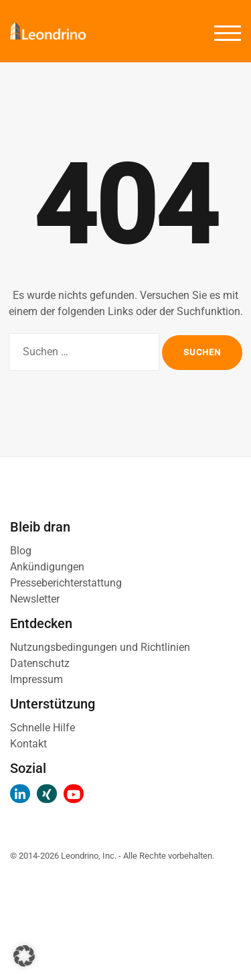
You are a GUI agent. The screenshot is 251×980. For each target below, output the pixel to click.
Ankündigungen (47, 567)
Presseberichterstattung (66, 583)
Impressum (36, 679)
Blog (21, 551)
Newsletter (35, 599)
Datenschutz (40, 663)
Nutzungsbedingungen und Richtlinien (100, 647)
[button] (24, 956)
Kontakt (28, 744)
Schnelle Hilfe (43, 728)
